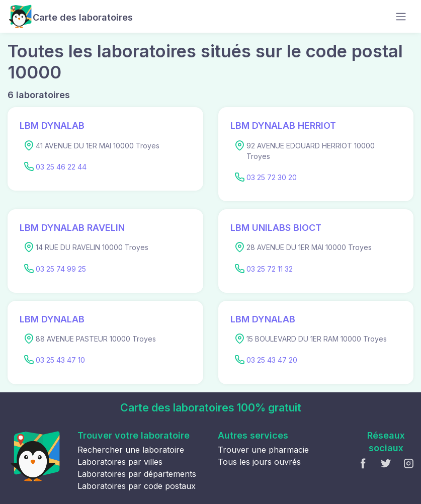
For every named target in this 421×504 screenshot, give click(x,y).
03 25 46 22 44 (61, 167)
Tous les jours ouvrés (259, 462)
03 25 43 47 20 (272, 360)
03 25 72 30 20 (272, 177)
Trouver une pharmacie (263, 450)
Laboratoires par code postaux (137, 486)
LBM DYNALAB (52, 125)
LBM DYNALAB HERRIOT (283, 125)
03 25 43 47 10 (60, 360)
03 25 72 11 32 (270, 269)
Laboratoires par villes (120, 462)
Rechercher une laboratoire (131, 450)
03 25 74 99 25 (61, 269)
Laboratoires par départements (137, 474)
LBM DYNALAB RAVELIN (72, 228)
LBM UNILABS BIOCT (276, 228)
